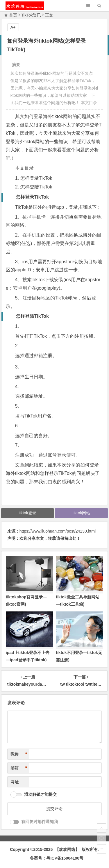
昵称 (19, 754)
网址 (15, 782)
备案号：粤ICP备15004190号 (57, 858)
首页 (11, 15)
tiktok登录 (27, 513)
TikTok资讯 (31, 15)
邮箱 (19, 768)
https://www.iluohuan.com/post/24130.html (58, 531)
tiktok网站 (82, 513)
